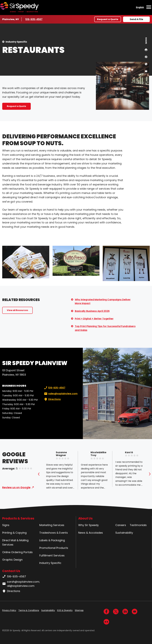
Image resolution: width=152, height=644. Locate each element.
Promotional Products (54, 548)
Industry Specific (16, 42)
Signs (6, 525)
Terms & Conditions (29, 610)
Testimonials (138, 525)
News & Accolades (91, 533)
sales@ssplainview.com (60, 394)
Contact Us (11, 571)
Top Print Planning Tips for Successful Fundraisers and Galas (105, 328)
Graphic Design (12, 560)
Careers (121, 525)
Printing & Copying (14, 533)
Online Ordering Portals (17, 552)
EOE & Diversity (65, 610)
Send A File (136, 19)
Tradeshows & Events (54, 533)
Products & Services (18, 518)
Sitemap (79, 610)
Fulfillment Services (52, 555)
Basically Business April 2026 (92, 311)
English (140, 7)
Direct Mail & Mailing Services (15, 542)
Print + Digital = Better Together (94, 319)
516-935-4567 (34, 19)
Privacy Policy (9, 610)
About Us (85, 518)
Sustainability (124, 533)
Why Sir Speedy (88, 525)
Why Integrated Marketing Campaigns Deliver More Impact (103, 302)
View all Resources (17, 310)
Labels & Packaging (52, 540)
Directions (52, 399)
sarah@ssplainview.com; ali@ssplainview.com (21, 584)
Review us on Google (16, 487)
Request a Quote (108, 19)
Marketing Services (52, 525)
